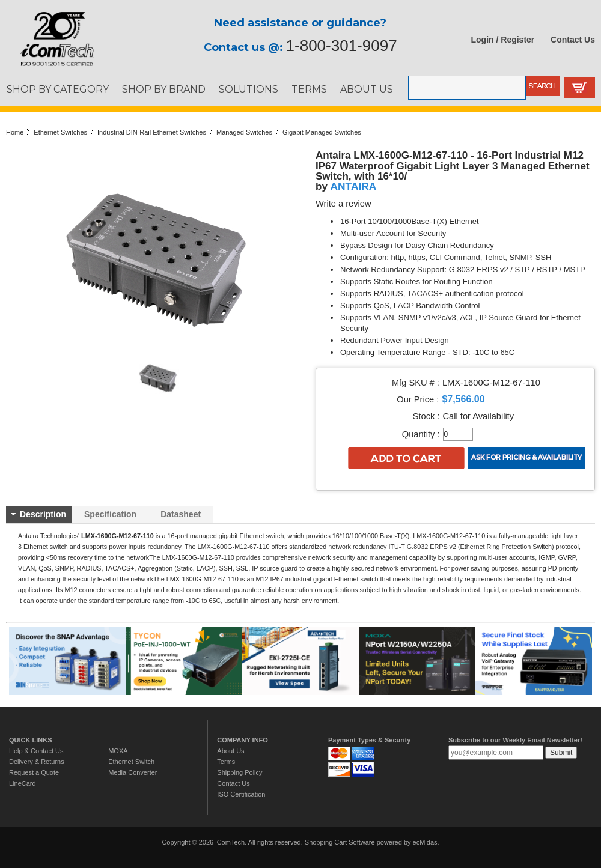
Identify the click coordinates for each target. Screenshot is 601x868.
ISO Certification (241, 794)
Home (15, 132)
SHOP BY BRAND (164, 89)
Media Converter (133, 772)
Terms (226, 762)
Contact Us (573, 40)
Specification (110, 514)
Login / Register (503, 40)
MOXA (118, 751)
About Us (230, 751)
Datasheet (181, 514)
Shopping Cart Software (340, 842)
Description (43, 514)
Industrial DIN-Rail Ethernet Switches (152, 132)
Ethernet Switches (60, 132)
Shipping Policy (239, 772)
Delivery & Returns (37, 762)
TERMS (309, 89)
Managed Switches (244, 132)
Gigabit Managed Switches (322, 132)
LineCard (23, 783)
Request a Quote (34, 772)
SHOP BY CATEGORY (58, 89)
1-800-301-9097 (342, 46)
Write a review (343, 204)
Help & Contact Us (36, 751)
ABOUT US (367, 89)
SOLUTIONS (249, 89)
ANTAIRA (354, 186)
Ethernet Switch (131, 762)
